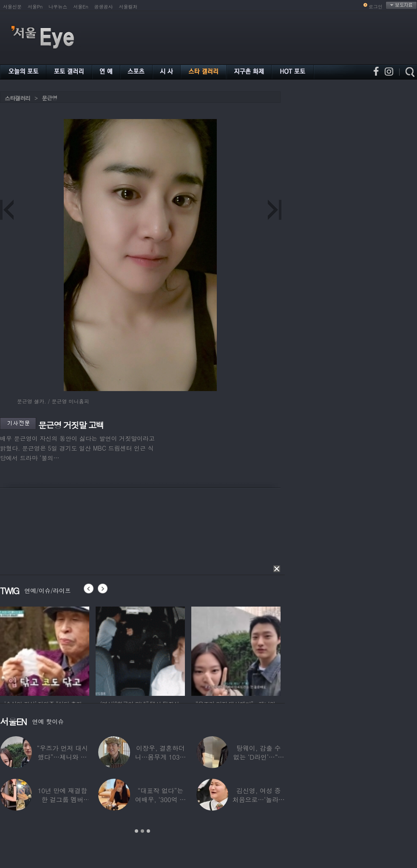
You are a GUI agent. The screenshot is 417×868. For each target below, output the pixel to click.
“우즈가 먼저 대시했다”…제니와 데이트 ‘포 (62, 757)
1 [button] (136, 831)
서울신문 (12, 7)
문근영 (49, 98)
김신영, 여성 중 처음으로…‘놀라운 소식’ (259, 799)
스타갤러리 (17, 98)
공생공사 (104, 7)
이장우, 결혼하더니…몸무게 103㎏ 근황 (161, 757)
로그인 (376, 7)
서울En (81, 7)
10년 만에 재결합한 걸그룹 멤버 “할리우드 (62, 799)
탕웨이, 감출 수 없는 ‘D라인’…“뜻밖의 (258, 757)
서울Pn (35, 7)
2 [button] (142, 831)
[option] (45, 650)
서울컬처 (128, 7)
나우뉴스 (58, 7)
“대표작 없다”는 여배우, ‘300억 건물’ (160, 799)
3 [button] (148, 831)
